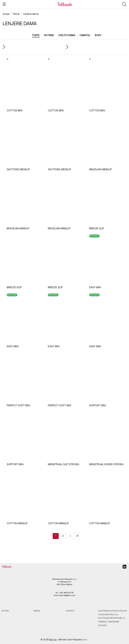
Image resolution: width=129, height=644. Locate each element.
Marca (37, 611)
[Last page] (77, 536)
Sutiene (49, 35)
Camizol (85, 35)
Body (98, 35)
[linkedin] (124, 568)
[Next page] (70, 536)
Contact (70, 611)
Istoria (5, 611)
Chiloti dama (67, 35)
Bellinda (53, 640)
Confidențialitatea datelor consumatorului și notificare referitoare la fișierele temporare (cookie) (112, 618)
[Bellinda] (64, 4)
